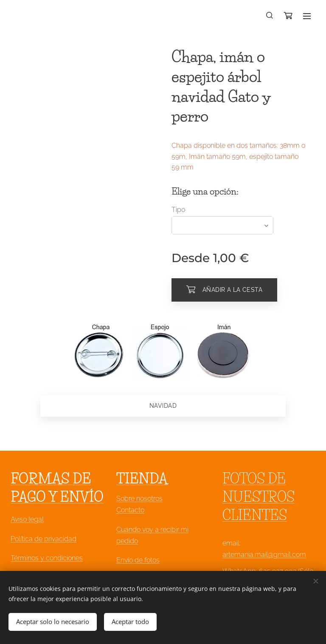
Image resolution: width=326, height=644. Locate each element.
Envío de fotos (138, 560)
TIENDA (142, 479)
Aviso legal (27, 519)
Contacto (130, 510)
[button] (270, 16)
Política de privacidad (44, 538)
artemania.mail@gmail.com (264, 554)
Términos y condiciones (47, 558)
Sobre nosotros (139, 499)
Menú (307, 16)
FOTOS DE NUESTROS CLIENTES (259, 497)
